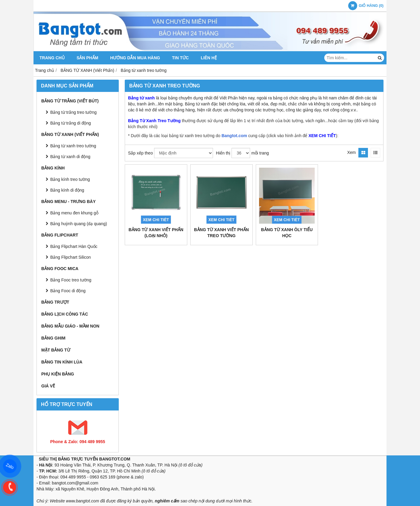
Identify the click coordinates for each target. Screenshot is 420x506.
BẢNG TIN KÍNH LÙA (62, 362)
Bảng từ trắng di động (71, 123)
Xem (351, 152)
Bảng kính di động (67, 190)
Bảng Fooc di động (68, 291)
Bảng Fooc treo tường (71, 280)
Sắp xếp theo (140, 153)
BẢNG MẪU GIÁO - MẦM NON (70, 326)
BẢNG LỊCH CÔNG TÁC (65, 314)
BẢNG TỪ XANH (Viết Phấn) (70, 134)
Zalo (10, 466)
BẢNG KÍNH (53, 168)
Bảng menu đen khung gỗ (74, 213)
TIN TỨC (180, 58)
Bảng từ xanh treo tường (73, 146)
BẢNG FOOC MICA (60, 269)
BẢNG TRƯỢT (55, 302)
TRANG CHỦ (52, 58)
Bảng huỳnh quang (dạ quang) (79, 224)
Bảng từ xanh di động (70, 157)
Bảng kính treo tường (70, 179)
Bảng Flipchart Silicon (71, 257)
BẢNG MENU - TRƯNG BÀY (69, 202)
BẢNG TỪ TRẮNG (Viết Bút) (70, 101)
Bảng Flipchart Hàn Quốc (74, 246)
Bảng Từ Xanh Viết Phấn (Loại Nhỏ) (156, 233)
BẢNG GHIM (53, 338)
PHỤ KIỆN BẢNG (58, 374)
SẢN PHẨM (87, 58)
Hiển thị (223, 153)
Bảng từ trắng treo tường (73, 112)
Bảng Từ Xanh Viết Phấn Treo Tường (222, 233)
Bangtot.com (234, 136)
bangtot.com (63, 483)
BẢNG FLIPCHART (60, 235)
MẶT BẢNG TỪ (56, 350)
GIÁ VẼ (48, 386)
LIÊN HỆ (209, 58)
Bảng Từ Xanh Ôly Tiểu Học (287, 233)
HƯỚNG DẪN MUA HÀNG (135, 58)
